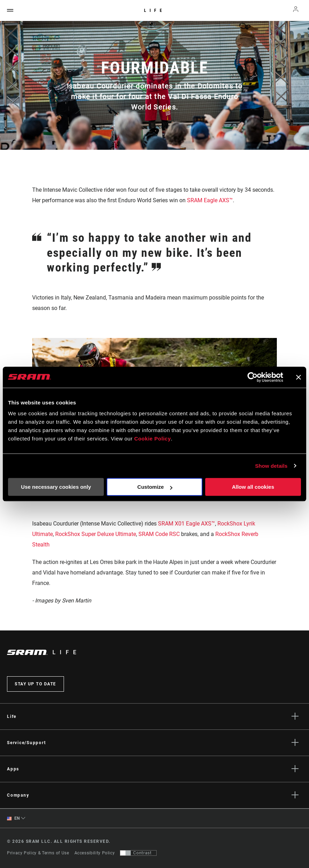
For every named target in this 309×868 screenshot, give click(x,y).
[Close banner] (299, 377)
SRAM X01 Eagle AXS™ (186, 524)
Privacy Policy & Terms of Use (38, 853)
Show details (271, 466)
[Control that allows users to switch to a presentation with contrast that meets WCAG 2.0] (138, 853)
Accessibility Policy (95, 853)
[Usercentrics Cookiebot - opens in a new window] (253, 377)
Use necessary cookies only (56, 487)
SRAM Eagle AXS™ (210, 200)
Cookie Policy (153, 439)
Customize (155, 487)
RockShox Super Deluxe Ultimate (96, 534)
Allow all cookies (253, 487)
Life (155, 10)
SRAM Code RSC (159, 534)
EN (13, 818)
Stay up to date (35, 684)
